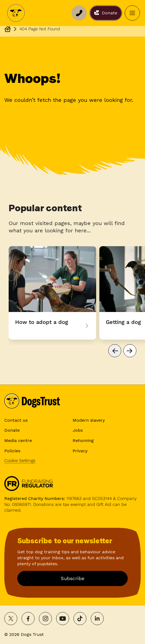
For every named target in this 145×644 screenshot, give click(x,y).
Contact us (16, 420)
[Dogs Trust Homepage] (8, 29)
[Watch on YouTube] (63, 619)
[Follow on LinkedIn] (97, 619)
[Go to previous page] (115, 351)
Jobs (78, 430)
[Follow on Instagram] (45, 619)
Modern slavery (89, 420)
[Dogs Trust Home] (16, 13)
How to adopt (52, 293)
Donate (12, 430)
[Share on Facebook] (28, 619)
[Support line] (79, 13)
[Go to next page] (130, 351)
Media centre (18, 440)
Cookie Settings (20, 461)
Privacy (80, 451)
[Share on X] (11, 619)
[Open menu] (132, 13)
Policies (12, 451)
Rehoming (83, 440)
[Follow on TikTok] (80, 619)
